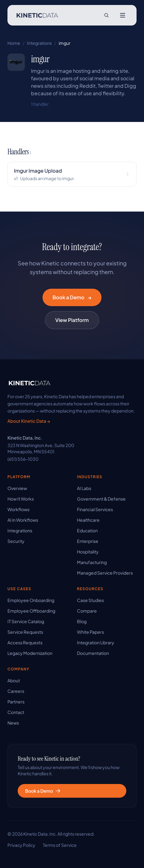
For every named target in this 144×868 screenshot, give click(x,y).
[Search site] (106, 15)
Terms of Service (60, 845)
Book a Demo (72, 297)
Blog (82, 621)
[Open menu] (123, 15)
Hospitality (88, 552)
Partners (16, 702)
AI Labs (84, 488)
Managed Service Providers (105, 573)
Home (14, 43)
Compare (87, 611)
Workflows (18, 509)
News (13, 723)
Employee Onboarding (31, 600)
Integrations (39, 43)
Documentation (93, 653)
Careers (16, 691)
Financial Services (95, 509)
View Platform (72, 320)
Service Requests (25, 632)
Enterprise (88, 541)
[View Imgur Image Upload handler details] (72, 174)
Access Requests (25, 642)
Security (16, 541)
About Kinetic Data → (29, 421)
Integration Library (96, 642)
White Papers (90, 632)
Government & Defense (101, 499)
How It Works (21, 499)
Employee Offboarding (31, 611)
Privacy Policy (21, 845)
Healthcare (88, 520)
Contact (16, 712)
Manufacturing (92, 562)
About (14, 680)
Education (87, 530)
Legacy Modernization (30, 653)
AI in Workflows (23, 520)
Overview (17, 488)
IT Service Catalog (26, 621)
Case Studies (90, 600)
